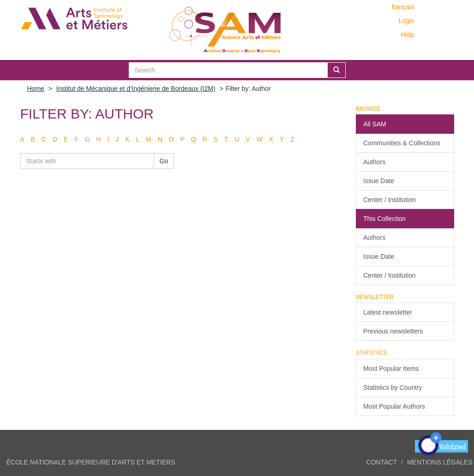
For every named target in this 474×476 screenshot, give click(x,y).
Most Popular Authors (394, 406)
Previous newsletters (393, 331)
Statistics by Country (393, 387)
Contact (382, 462)
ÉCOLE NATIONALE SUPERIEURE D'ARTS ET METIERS (91, 462)
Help (408, 35)
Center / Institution (390, 200)
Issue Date (379, 181)
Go (164, 161)
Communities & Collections (402, 143)
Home (36, 89)
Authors (374, 162)
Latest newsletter (388, 312)
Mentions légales (440, 462)
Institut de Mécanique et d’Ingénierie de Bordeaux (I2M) (136, 89)
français (403, 7)
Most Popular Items (391, 369)
